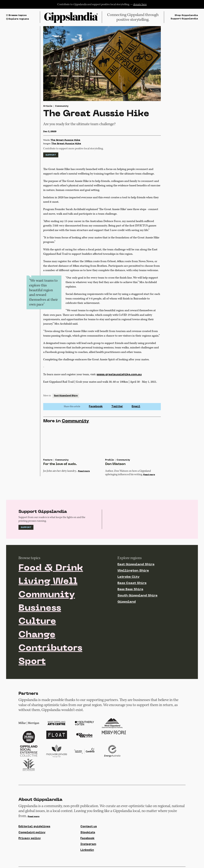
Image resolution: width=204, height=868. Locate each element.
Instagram (88, 844)
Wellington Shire (133, 571)
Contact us (89, 827)
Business (40, 608)
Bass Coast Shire (132, 583)
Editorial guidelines (34, 827)
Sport (32, 662)
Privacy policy (30, 838)
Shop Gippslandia (186, 15)
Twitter (117, 407)
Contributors (50, 648)
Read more (84, 471)
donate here (140, 4)
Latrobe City (129, 577)
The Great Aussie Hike (65, 140)
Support (51, 155)
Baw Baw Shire (130, 589)
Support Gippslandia (184, 19)
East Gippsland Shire (66, 396)
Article (48, 106)
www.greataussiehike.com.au (119, 375)
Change (37, 635)
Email (136, 407)
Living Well (48, 582)
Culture (37, 622)
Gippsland (127, 602)
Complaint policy (32, 833)
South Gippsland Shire (137, 596)
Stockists (88, 833)
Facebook (96, 407)
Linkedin (87, 850)
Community (62, 106)
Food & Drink (51, 568)
